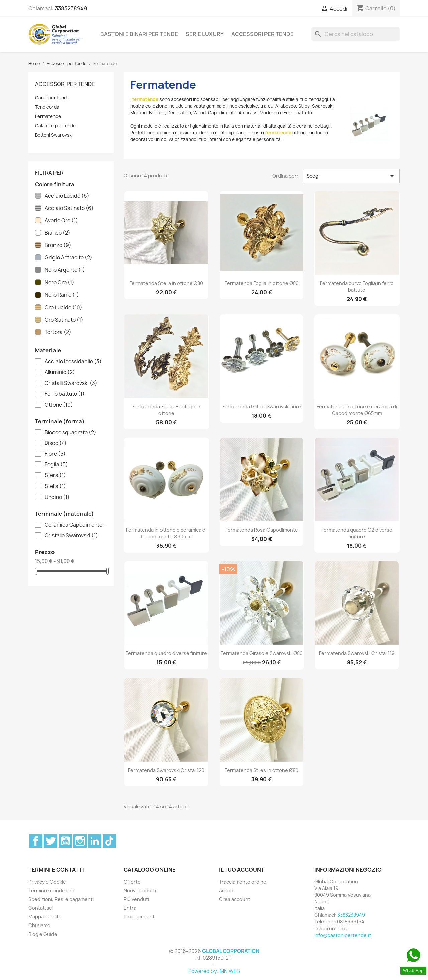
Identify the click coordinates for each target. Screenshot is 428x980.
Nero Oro (60, 283)
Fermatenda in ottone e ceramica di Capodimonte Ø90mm (166, 533)
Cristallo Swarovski (71, 536)
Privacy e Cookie (47, 882)
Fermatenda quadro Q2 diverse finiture (357, 533)
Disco (56, 443)
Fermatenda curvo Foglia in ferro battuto (357, 286)
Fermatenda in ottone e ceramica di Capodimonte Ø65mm (357, 410)
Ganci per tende (52, 98)
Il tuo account (242, 870)
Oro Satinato (64, 320)
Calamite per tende (55, 126)
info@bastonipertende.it (343, 935)
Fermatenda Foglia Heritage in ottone (166, 410)
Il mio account (139, 917)
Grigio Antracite (69, 258)
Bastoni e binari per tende (139, 34)
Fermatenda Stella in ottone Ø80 (166, 283)
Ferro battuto (65, 394)
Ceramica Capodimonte (76, 525)
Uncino (57, 497)
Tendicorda (47, 107)
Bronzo (58, 245)
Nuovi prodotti (140, 891)
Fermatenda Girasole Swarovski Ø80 (262, 653)
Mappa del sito (45, 917)
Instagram (80, 841)
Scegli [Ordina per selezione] (351, 176)
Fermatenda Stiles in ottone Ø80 (261, 770)
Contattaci (41, 908)
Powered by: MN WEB (214, 971)
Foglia (56, 465)
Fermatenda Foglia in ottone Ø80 (262, 283)
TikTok (109, 841)
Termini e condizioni (51, 891)
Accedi (227, 891)
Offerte (132, 882)
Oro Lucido (64, 308)
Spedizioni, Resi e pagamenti (61, 899)
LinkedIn (95, 841)
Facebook (36, 841)
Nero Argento (65, 270)
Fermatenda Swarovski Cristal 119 (357, 653)
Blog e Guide (43, 934)
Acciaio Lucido (67, 196)
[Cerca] (355, 34)
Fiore (55, 454)
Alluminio (60, 372)
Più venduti (136, 899)
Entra (130, 908)
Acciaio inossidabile (73, 362)
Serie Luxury (205, 34)
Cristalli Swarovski (71, 383)
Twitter (50, 841)
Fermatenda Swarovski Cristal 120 (166, 770)
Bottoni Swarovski (54, 135)
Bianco (58, 233)
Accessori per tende (262, 34)
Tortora (58, 332)
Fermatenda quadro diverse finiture (166, 653)
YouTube (65, 841)
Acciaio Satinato (69, 208)
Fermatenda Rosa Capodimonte (262, 530)
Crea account (235, 899)
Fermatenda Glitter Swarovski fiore (262, 406)
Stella (55, 486)
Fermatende (48, 116)
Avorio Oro (61, 221)
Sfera (55, 475)
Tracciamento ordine (243, 882)
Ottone (59, 405)
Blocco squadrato (71, 433)
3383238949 (71, 8)
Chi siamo (39, 925)
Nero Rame (62, 295)
